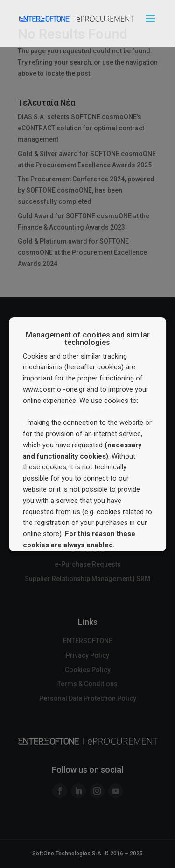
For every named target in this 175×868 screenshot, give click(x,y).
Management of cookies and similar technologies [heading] (88, 339)
